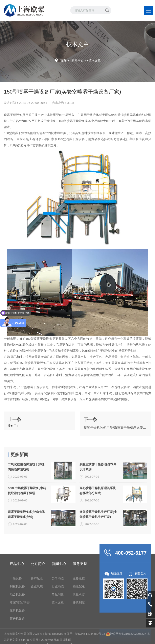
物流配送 (79, 635)
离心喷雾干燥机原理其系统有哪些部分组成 (98, 532)
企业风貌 (37, 635)
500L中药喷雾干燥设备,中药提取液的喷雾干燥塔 (27, 532)
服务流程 (79, 627)
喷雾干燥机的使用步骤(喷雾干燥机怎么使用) (115, 441)
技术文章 (95, 60)
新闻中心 (77, 60)
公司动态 (58, 627)
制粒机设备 (17, 635)
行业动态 (58, 635)
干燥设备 (16, 627)
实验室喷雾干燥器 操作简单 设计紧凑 (98, 509)
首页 (63, 60)
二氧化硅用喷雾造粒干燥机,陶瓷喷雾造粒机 (26, 509)
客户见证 (37, 627)
